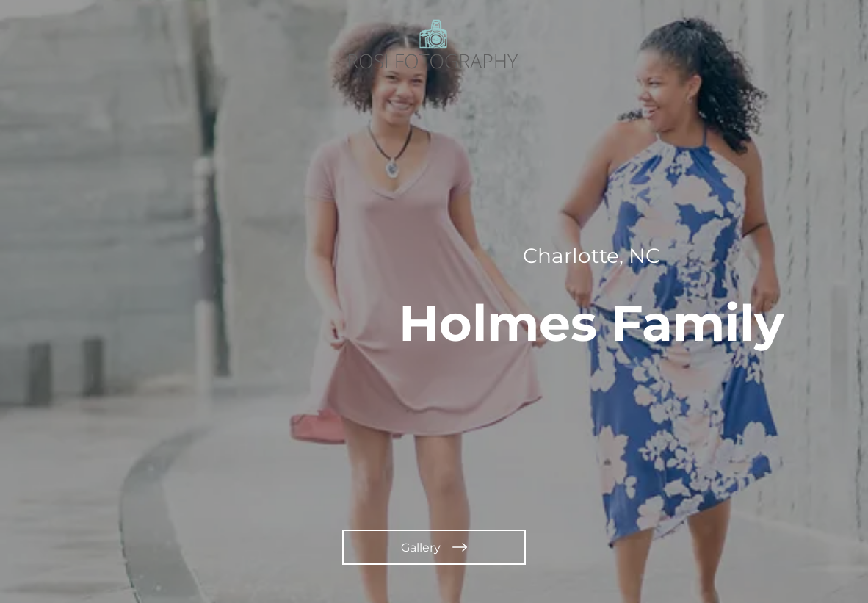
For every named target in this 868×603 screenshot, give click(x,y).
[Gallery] (434, 547)
